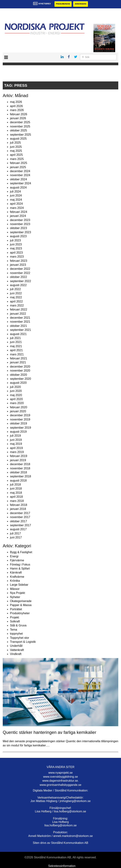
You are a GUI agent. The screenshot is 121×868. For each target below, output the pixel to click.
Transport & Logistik (23, 642)
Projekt (15, 617)
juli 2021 (15, 338)
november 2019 (20, 419)
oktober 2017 (18, 521)
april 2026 (16, 106)
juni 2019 (16, 440)
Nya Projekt (18, 593)
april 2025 (16, 155)
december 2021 (20, 318)
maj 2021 (16, 346)
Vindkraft (16, 654)
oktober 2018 (18, 472)
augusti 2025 (18, 139)
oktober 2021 (18, 326)
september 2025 (21, 135)
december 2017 (20, 513)
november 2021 (20, 322)
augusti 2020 (18, 383)
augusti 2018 (18, 481)
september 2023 (21, 232)
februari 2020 (19, 407)
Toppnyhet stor (20, 638)
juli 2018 (15, 485)
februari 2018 (19, 505)
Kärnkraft (16, 573)
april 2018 (16, 497)
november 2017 (20, 517)
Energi (14, 556)
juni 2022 (16, 293)
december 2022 (20, 269)
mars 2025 (17, 159)
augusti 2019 (18, 432)
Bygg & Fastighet (21, 552)
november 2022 (20, 273)
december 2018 (20, 464)
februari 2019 (19, 456)
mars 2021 (17, 354)
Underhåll (16, 646)
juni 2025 (16, 147)
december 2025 (20, 122)
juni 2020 (16, 391)
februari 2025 (19, 163)
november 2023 (20, 224)
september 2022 (21, 281)
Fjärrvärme (17, 560)
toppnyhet (16, 634)
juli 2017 (15, 533)
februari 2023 (19, 261)
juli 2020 (15, 387)
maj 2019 (16, 444)
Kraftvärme (17, 577)
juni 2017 (16, 537)
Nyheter (15, 597)
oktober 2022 (18, 277)
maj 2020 (16, 395)
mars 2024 (17, 208)
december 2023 (20, 220)
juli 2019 (15, 436)
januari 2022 (18, 314)
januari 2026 (18, 118)
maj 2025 (16, 151)
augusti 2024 (18, 188)
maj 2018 (16, 493)
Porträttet (16, 609)
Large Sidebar (19, 585)
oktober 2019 (18, 423)
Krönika (15, 581)
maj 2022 (16, 297)
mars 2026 (17, 110)
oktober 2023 (18, 228)
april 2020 (16, 399)
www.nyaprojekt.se (60, 773)
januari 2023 (18, 265)
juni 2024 (16, 196)
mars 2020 (17, 403)
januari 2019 (18, 460)
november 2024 (20, 175)
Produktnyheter (20, 613)
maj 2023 (16, 248)
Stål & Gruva (18, 625)
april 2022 (16, 301)
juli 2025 (15, 143)
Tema (14, 630)
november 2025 (20, 126)
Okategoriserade (21, 601)
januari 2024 (18, 216)
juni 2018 (16, 489)
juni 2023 (16, 244)
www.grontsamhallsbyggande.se (60, 785)
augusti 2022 (18, 285)
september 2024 (21, 183)
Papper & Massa (21, 605)
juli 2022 (15, 289)
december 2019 (20, 415)
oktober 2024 (18, 179)
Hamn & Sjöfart (20, 569)
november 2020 (20, 371)
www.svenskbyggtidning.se (60, 777)
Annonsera (80, 4)
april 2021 (16, 350)
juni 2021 (16, 342)
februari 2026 (19, 114)
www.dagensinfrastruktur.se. (61, 781)
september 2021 (21, 330)
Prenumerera (63, 4)
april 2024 (16, 204)
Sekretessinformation (62, 866)
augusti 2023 (18, 236)
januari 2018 (18, 509)
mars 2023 (17, 257)
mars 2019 (17, 452)
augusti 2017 (18, 529)
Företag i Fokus (20, 565)
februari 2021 (19, 358)
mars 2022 (17, 305)
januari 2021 (18, 362)
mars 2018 (17, 501)
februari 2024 (19, 212)
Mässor (15, 589)
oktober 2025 (18, 130)
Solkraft (15, 621)
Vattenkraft (17, 650)
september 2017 (21, 525)
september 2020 (21, 379)
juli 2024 (15, 192)
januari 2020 (18, 411)
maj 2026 (16, 102)
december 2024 (20, 171)
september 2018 (21, 476)
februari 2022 (19, 309)
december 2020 (20, 367)
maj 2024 (16, 200)
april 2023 (16, 253)
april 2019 (16, 448)
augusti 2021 (18, 334)
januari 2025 (18, 167)
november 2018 (20, 468)
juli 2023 (15, 240)
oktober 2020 (18, 375)
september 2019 (21, 428)
